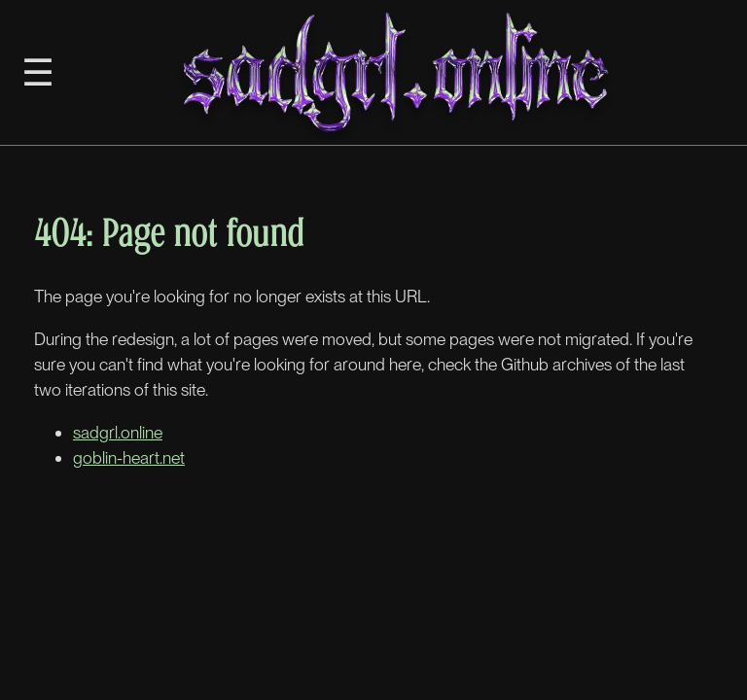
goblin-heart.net (129, 457)
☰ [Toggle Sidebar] (38, 72)
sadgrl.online (118, 432)
